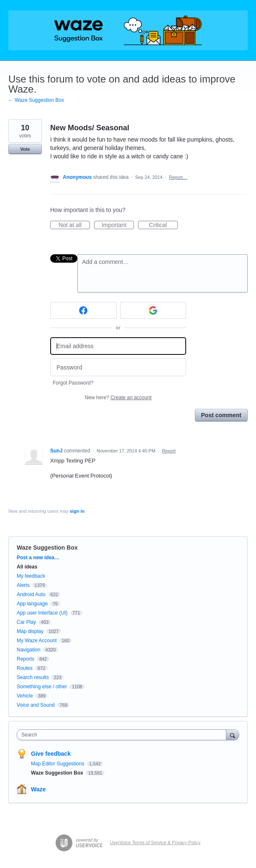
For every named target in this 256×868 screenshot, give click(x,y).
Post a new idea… (38, 558)
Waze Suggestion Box (47, 548)
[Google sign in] (153, 310)
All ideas (27, 567)
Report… (178, 177)
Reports (26, 659)
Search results (33, 677)
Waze (38, 789)
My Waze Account (37, 641)
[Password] (118, 367)
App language (32, 604)
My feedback (31, 576)
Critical (163, 225)
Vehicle (25, 696)
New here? (118, 398)
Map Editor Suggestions (58, 764)
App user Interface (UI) (42, 613)
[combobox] (123, 735)
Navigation (29, 650)
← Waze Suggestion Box (36, 100)
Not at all (74, 225)
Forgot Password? (73, 383)
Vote (25, 149)
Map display (30, 631)
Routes (25, 668)
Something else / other (42, 687)
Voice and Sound (36, 705)
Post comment (221, 415)
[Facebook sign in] (83, 310)
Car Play (26, 622)
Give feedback (51, 754)
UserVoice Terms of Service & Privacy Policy (155, 842)
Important (118, 225)
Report (169, 451)
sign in (77, 511)
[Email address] (118, 346)
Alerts (23, 585)
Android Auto (31, 594)
